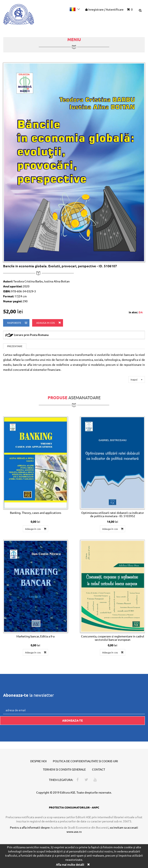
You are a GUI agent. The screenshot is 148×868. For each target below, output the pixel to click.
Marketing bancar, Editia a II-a (35, 636)
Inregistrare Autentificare (104, 9)
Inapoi (137, 379)
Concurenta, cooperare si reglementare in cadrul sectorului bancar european (113, 638)
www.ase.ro (74, 832)
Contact (99, 769)
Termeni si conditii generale (64, 769)
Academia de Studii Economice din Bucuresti (79, 827)
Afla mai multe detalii (70, 864)
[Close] (88, 864)
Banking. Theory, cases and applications (36, 513)
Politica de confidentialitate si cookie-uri (85, 761)
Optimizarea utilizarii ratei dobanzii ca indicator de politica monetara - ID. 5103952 (113, 514)
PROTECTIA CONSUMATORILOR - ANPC (74, 807)
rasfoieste (18, 323)
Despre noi (38, 761)
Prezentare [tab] (15, 346)
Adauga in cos (49, 323)
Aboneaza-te (72, 720)
